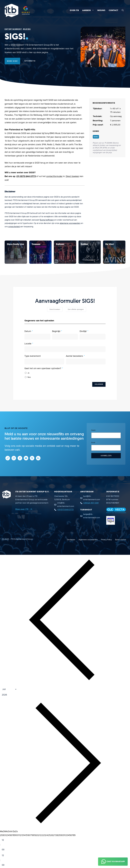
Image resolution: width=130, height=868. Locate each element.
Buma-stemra (121, 540)
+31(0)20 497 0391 (91, 503)
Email (93, 443)
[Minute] (5, 850)
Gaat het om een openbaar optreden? (43, 368)
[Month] (8, 689)
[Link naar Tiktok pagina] (8, 458)
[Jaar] (16, 695)
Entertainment (13, 29)
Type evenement (33, 356)
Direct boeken (72, 176)
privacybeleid (14, 227)
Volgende (99, 384)
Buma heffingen (47, 220)
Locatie (28, 344)
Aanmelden (106, 456)
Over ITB (74, 10)
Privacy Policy (106, 540)
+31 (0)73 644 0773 (26, 176)
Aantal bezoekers (74, 356)
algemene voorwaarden (70, 223)
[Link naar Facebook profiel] (20, 458)
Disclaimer (71, 540)
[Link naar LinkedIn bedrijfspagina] (38, 458)
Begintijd (56, 331)
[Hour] (5, 840)
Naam (93, 430)
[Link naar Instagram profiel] (14, 458)
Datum (28, 331)
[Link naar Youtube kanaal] (26, 458)
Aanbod (89, 10)
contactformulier (54, 176)
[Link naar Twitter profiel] (32, 458)
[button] (123, 10)
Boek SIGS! (12, 61)
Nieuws (101, 10)
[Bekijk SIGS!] (16, 252)
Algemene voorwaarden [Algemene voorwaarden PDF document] (88, 540)
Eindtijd (83, 331)
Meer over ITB (22, 509)
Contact (114, 10)
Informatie (30, 61)
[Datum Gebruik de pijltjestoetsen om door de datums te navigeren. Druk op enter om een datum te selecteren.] (37, 337)
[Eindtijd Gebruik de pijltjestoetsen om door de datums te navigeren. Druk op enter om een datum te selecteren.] (93, 337)
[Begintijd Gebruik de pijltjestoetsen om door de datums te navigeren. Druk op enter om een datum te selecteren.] (65, 337)
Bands (96, 137)
